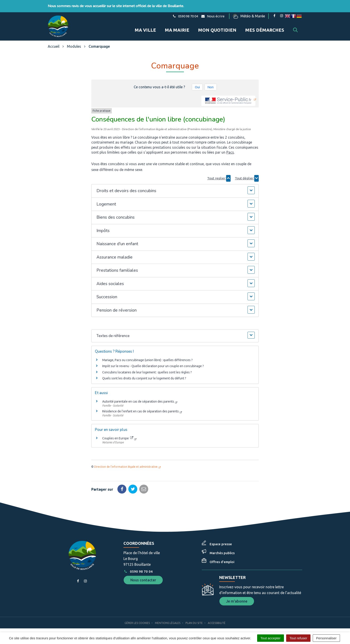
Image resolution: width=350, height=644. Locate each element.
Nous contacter (143, 577)
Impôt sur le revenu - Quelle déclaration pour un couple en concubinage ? (153, 363)
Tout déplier (247, 176)
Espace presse (221, 541)
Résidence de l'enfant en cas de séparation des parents (141, 409)
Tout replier (219, 176)
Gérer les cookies (137, 620)
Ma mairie (177, 29)
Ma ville (145, 29)
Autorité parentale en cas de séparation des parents (138, 399)
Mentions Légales (168, 620)
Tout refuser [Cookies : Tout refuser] (298, 638)
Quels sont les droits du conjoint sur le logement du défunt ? (144, 376)
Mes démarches (265, 29)
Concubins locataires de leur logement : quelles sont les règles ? (147, 370)
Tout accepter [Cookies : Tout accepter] (271, 638)
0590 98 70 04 (138, 569)
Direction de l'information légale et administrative (126, 464)
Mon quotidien (217, 29)
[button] (175, 188)
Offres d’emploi (222, 559)
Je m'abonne (237, 599)
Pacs (230, 150)
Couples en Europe (118, 436)
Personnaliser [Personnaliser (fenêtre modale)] (326, 638)
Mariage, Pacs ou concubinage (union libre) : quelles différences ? (147, 357)
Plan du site (194, 620)
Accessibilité (217, 620)
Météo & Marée (249, 16)
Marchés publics (222, 550)
